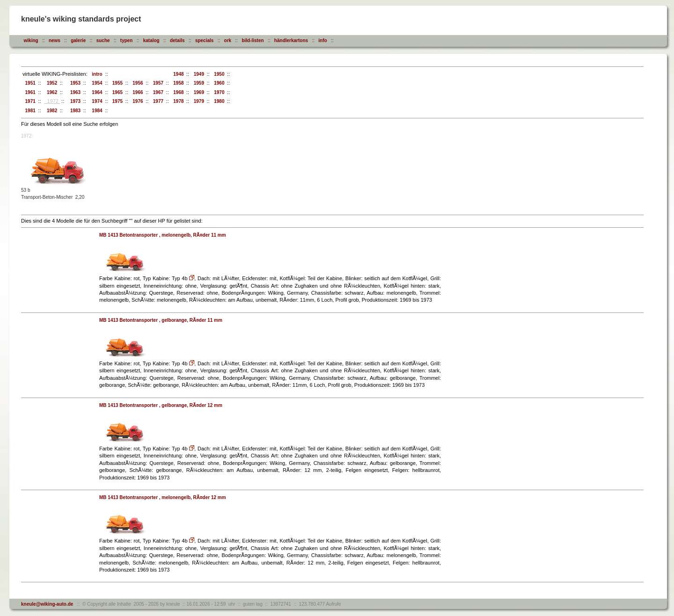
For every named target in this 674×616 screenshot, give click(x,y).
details (177, 40)
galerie (78, 40)
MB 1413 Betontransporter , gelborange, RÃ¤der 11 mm (161, 320)
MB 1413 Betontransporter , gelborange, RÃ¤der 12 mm (161, 405)
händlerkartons (291, 40)
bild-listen (253, 40)
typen (127, 40)
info (322, 40)
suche (103, 40)
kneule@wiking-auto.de (47, 604)
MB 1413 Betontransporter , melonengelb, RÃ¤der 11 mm (163, 235)
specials (204, 40)
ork (228, 40)
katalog (151, 40)
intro (96, 74)
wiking (31, 40)
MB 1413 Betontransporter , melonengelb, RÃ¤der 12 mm (163, 497)
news (55, 40)
